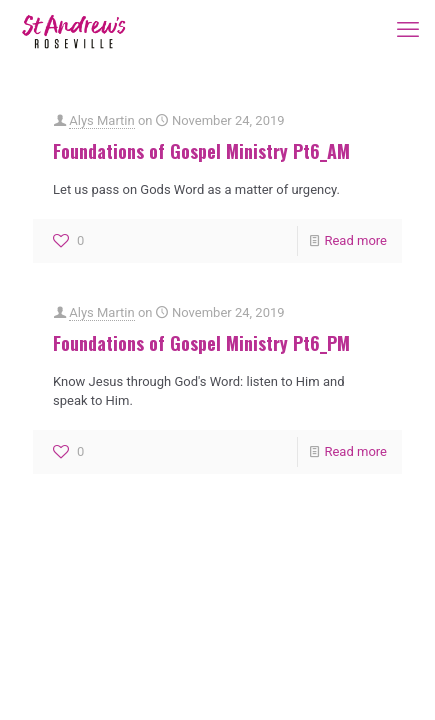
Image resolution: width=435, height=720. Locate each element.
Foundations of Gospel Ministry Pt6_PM (201, 343)
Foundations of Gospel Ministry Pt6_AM (201, 151)
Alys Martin (101, 120)
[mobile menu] (408, 30)
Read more (355, 240)
